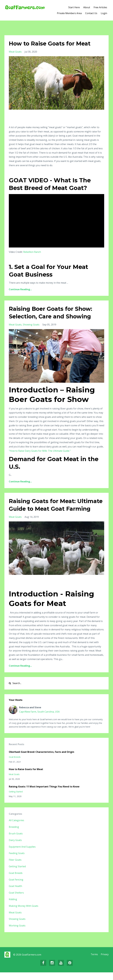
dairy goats (15, 848)
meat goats (15, 52)
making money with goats (24, 914)
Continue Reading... (20, 289)
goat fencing (16, 887)
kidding (13, 907)
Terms (94, 962)
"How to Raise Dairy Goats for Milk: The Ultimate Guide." (40, 451)
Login (104, 13)
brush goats (16, 841)
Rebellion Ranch (32, 252)
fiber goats (15, 867)
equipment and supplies (22, 854)
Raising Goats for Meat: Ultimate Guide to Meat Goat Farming (53, 509)
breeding (14, 835)
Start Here (74, 7)
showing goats (31, 325)
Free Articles (100, 7)
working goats (17, 933)
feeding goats (17, 861)
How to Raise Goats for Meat (52, 43)
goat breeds (15, 765)
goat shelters (16, 900)
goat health (15, 894)
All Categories (16, 828)
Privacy (105, 962)
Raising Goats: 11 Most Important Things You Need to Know (44, 794)
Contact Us (91, 13)
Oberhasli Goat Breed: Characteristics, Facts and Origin (41, 760)
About (87, 7)
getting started (16, 799)
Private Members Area (69, 13)
